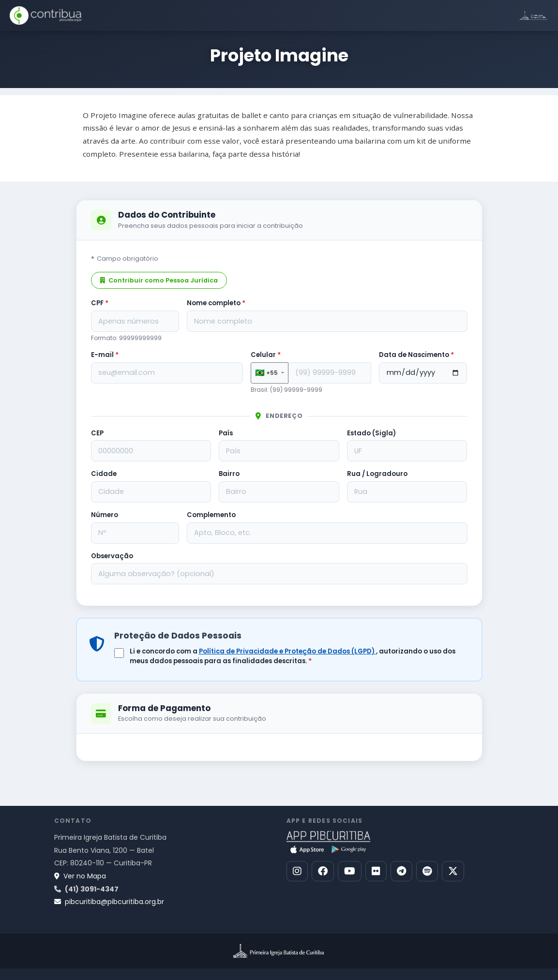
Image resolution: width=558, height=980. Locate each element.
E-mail (105, 355)
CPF (100, 303)
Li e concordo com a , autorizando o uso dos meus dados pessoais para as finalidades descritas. (293, 656)
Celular (266, 355)
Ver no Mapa (80, 876)
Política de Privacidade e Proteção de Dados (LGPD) (287, 651)
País (226, 433)
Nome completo (216, 303)
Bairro (229, 474)
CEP (97, 433)
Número (105, 515)
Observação (112, 556)
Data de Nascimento (416, 355)
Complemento (211, 515)
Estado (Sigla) (371, 433)
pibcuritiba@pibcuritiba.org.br (109, 902)
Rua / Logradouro (377, 474)
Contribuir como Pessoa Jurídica (159, 280)
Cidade (104, 474)
